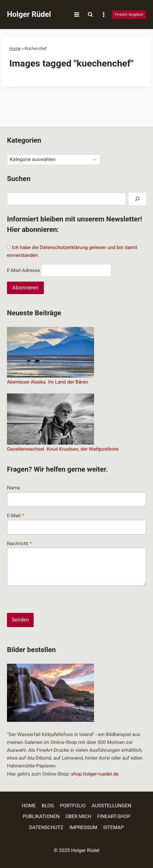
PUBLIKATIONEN (41, 816)
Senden (20, 620)
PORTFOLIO (73, 806)
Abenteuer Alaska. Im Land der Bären (48, 382)
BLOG (48, 806)
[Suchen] (137, 199)
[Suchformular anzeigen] (90, 15)
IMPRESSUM (83, 827)
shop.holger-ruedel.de (95, 774)
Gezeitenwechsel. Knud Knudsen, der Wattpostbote (63, 449)
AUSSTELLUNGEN (111, 806)
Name (14, 488)
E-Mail (16, 516)
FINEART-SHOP (114, 816)
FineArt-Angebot (129, 14)
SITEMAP (113, 827)
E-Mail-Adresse (23, 270)
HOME (29, 806)
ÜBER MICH (79, 816)
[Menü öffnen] (77, 14)
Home (15, 49)
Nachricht (19, 543)
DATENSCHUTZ (46, 827)
